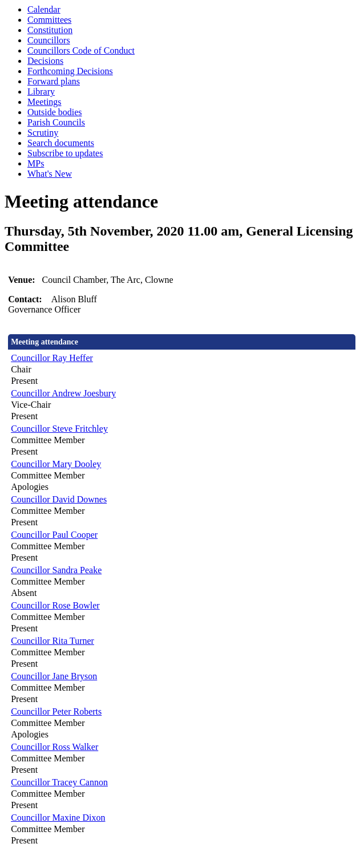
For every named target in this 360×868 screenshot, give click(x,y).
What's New (50, 174)
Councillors (49, 40)
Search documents (61, 143)
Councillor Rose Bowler (55, 605)
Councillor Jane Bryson (54, 676)
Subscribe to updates (65, 153)
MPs (36, 163)
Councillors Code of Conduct (81, 50)
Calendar (44, 9)
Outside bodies (55, 112)
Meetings (45, 102)
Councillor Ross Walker (54, 747)
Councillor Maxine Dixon (58, 818)
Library (41, 92)
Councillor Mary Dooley (56, 464)
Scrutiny (43, 133)
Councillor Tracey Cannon (59, 782)
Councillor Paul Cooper (54, 535)
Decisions (45, 61)
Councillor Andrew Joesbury (63, 393)
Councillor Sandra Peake (56, 570)
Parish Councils (56, 122)
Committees (49, 20)
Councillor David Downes (59, 499)
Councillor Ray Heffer (52, 358)
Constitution (50, 30)
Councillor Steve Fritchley (59, 429)
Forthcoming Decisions (70, 71)
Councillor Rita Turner (52, 641)
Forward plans (54, 81)
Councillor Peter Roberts (56, 711)
